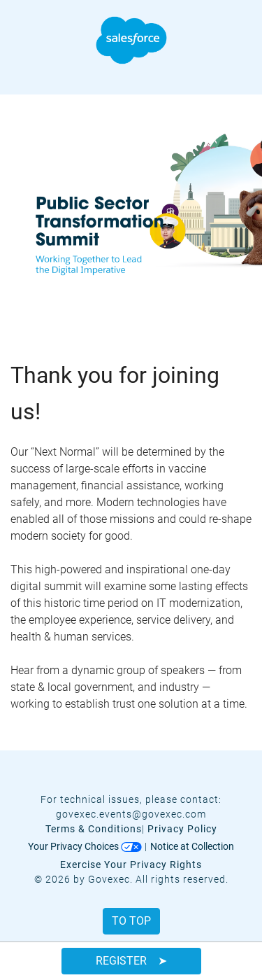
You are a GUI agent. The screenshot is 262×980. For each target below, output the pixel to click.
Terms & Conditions (94, 829)
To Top (131, 921)
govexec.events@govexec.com (131, 814)
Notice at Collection (192, 846)
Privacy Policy (182, 829)
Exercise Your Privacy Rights (131, 864)
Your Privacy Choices (85, 846)
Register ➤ (131, 961)
